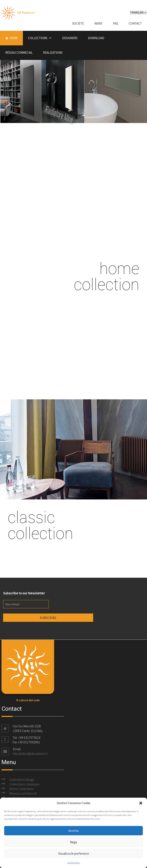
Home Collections (22, 789)
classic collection (40, 525)
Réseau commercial (23, 793)
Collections (38, 38)
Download (96, 38)
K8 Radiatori (17, 12)
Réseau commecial (19, 53)
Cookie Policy (74, 862)
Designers (70, 38)
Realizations (53, 53)
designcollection (74, 202)
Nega (73, 842)
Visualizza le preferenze (74, 854)
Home (14, 38)
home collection (107, 276)
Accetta (73, 831)
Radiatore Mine (49, 114)
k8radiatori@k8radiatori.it (30, 754)
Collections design (22, 780)
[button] (141, 803)
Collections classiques (24, 784)
